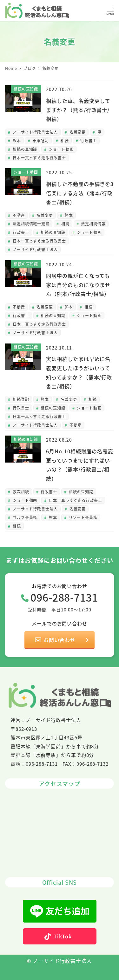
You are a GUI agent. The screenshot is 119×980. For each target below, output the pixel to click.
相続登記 (20, 399)
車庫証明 (40, 140)
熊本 (16, 140)
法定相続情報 (93, 224)
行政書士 (88, 140)
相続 (64, 140)
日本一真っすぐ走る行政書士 (39, 158)
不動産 (18, 215)
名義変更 (77, 132)
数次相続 (20, 492)
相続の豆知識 (24, 149)
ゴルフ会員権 (24, 517)
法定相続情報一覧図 (30, 224)
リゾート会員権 (83, 517)
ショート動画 (60, 149)
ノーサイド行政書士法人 (35, 132)
